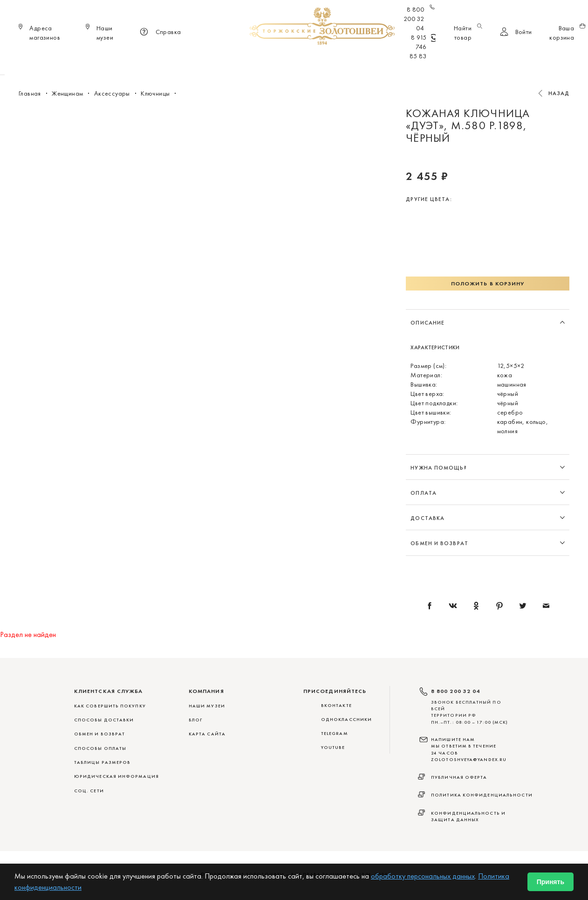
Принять (550, 882)
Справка (159, 33)
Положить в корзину (488, 284)
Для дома (373, 61)
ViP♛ (407, 61)
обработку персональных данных (423, 876)
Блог (195, 720)
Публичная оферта (459, 777)
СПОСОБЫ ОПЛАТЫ (100, 748)
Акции (435, 61)
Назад (559, 93)
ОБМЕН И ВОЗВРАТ (99, 734)
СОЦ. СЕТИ (89, 791)
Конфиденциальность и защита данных (468, 816)
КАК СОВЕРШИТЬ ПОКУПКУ (110, 706)
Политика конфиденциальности (482, 795)
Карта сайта (207, 734)
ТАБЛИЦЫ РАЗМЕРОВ (102, 762)
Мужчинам (327, 61)
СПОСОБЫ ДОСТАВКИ (104, 720)
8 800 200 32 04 (420, 18)
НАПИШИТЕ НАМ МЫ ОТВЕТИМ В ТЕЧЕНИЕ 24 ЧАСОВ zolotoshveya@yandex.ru (469, 749)
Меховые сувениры (219, 61)
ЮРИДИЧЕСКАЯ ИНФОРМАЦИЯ (116, 776)
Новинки (162, 61)
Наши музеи (207, 706)
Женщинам (280, 61)
